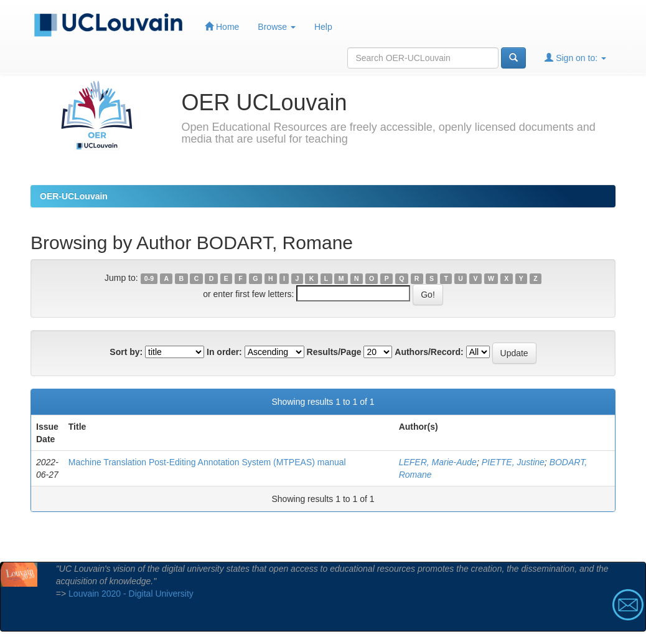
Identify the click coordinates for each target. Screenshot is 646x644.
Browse (277, 27)
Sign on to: (575, 58)
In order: (224, 352)
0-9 (149, 278)
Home (222, 26)
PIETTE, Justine (513, 462)
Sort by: (126, 352)
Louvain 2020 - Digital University (131, 594)
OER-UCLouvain (74, 196)
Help (323, 27)
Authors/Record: (429, 352)
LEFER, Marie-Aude (438, 462)
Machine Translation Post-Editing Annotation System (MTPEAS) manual (207, 462)
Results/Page (334, 352)
